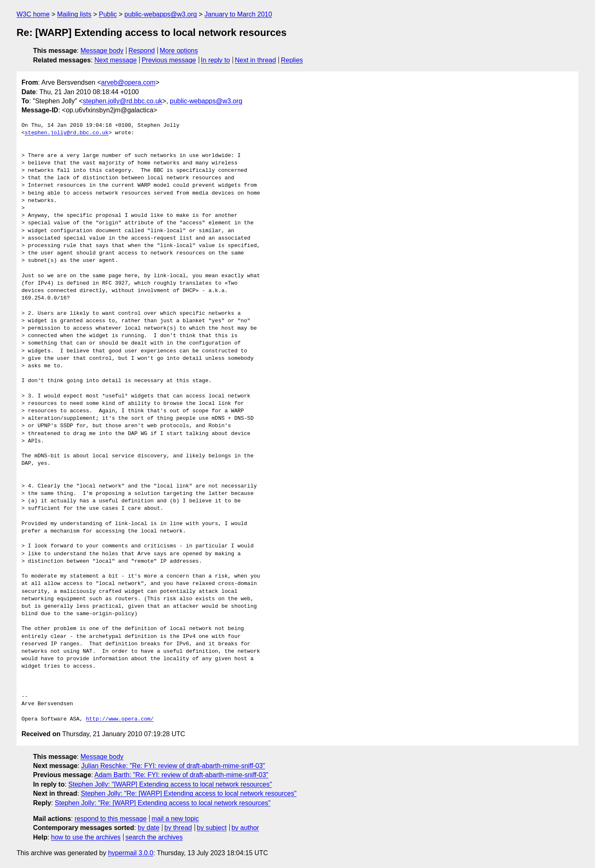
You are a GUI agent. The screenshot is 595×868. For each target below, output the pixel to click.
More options (179, 51)
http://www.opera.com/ (120, 719)
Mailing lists (74, 14)
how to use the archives (86, 837)
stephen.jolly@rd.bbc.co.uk (122, 101)
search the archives (154, 837)
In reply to (215, 60)
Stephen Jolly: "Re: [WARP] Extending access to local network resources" (189, 793)
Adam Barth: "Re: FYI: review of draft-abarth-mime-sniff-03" (182, 775)
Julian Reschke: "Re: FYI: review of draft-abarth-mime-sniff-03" (173, 766)
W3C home (33, 14)
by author (245, 828)
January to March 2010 (238, 14)
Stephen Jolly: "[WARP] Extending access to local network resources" (170, 784)
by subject (212, 828)
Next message (116, 60)
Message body (102, 51)
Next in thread (255, 60)
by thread (178, 828)
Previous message (169, 60)
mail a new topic (175, 819)
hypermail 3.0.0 (130, 853)
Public (108, 14)
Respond (142, 51)
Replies (292, 60)
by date (148, 828)
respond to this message (110, 819)
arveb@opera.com (129, 82)
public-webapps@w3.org (161, 14)
